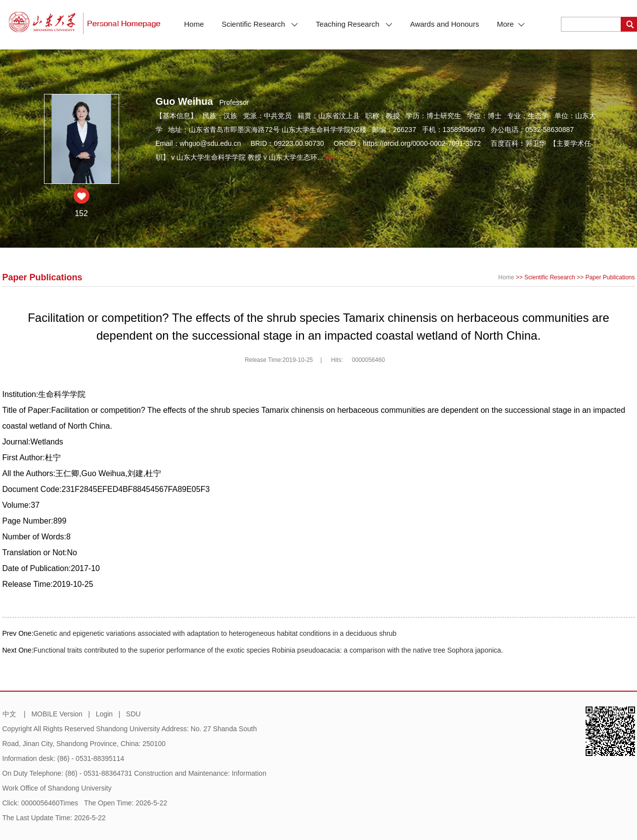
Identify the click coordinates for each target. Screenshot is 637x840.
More (510, 24)
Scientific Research (260, 24)
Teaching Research (354, 24)
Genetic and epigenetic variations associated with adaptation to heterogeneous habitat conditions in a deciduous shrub (215, 633)
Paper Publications (610, 277)
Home (194, 24)
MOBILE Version (57, 714)
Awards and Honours (445, 24)
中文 (9, 714)
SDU (133, 714)
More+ (336, 158)
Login (104, 714)
